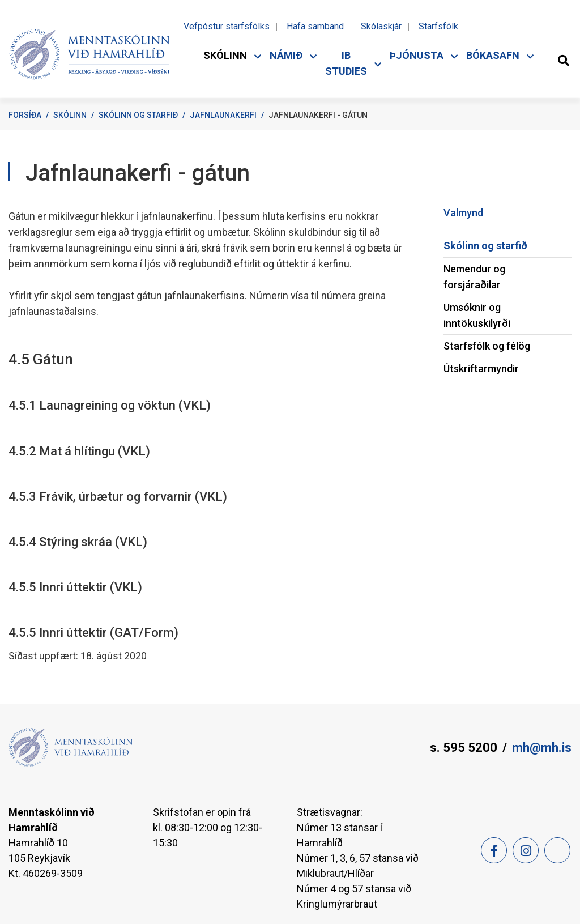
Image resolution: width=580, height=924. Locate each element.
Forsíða (25, 115)
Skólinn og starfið (138, 115)
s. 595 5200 (464, 748)
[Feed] (557, 850)
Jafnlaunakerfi (223, 115)
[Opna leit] (563, 59)
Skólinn (70, 115)
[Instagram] (526, 850)
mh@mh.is (542, 748)
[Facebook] (494, 850)
